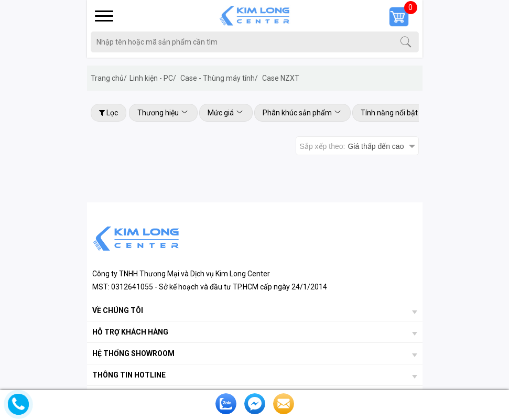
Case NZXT (281, 78)
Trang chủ (109, 78)
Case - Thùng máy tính (219, 78)
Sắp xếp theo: (352, 146)
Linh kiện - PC (153, 78)
